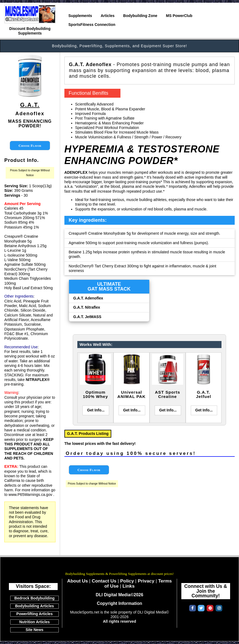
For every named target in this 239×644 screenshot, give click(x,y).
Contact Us (104, 581)
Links (128, 586)
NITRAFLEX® (38, 380)
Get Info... (96, 410)
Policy (127, 581)
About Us (77, 581)
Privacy (146, 581)
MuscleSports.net (120, 566)
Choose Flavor (30, 146)
